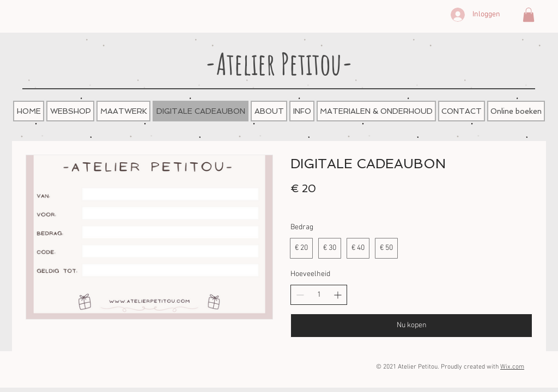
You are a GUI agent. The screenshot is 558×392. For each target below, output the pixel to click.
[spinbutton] (319, 295)
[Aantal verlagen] (300, 295)
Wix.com (512, 367)
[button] (529, 15)
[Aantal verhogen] (338, 295)
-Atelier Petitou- (279, 63)
